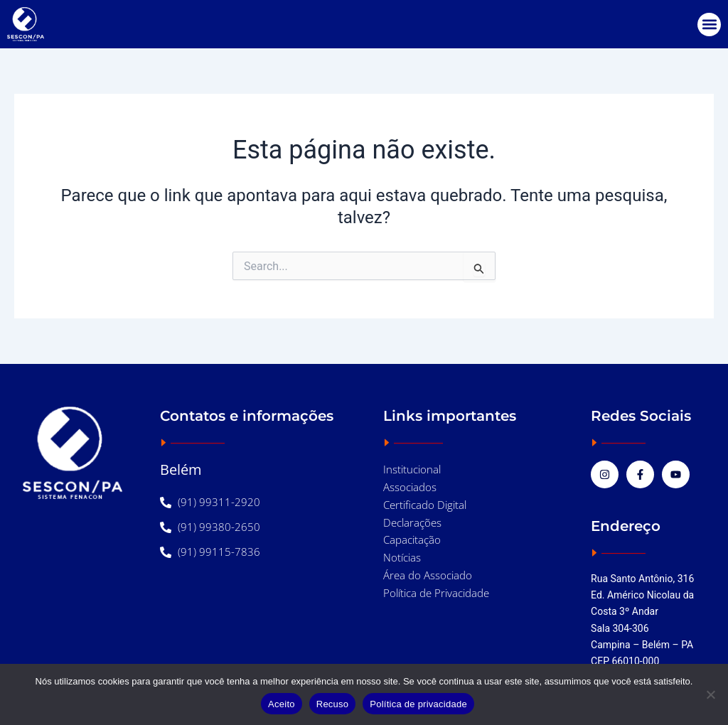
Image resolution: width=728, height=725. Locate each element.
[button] (709, 25)
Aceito (282, 704)
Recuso (333, 704)
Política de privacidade (418, 704)
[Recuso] (710, 694)
